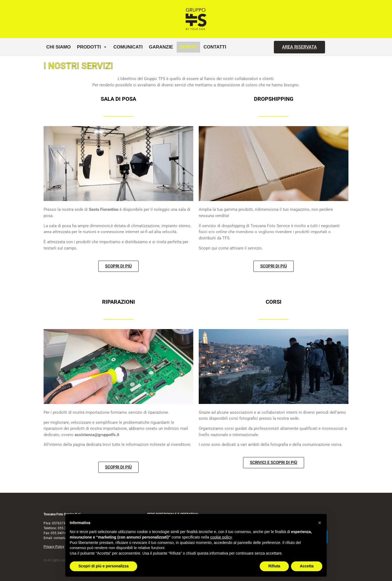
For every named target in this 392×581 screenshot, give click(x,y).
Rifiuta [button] (274, 566)
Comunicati (128, 47)
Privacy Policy (54, 547)
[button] (320, 523)
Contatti (215, 47)
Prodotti (92, 47)
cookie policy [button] (221, 537)
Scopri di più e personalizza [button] (103, 566)
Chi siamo (59, 47)
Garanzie (161, 47)
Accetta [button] (307, 566)
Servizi (188, 47)
